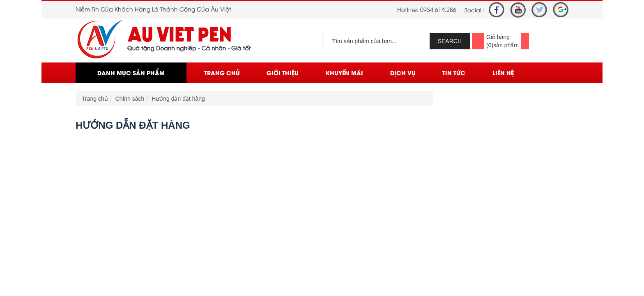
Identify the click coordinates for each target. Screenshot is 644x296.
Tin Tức (454, 73)
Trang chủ (222, 73)
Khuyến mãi (344, 73)
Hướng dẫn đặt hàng (178, 99)
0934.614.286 (438, 9)
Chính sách (130, 99)
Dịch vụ (403, 73)
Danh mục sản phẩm (131, 73)
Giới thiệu (283, 73)
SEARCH (450, 41)
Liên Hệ (503, 73)
